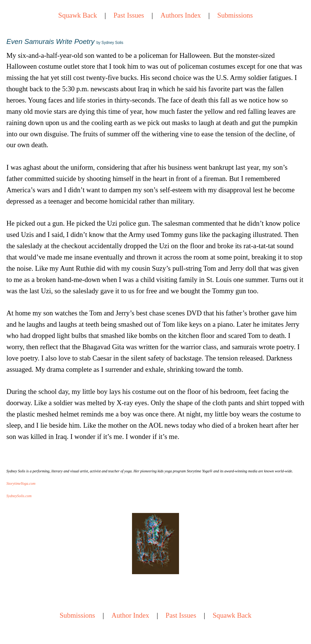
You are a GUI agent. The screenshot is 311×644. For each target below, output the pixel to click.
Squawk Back (78, 15)
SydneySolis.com (19, 496)
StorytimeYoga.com (21, 483)
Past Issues (129, 15)
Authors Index (181, 15)
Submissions (235, 15)
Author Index (130, 615)
